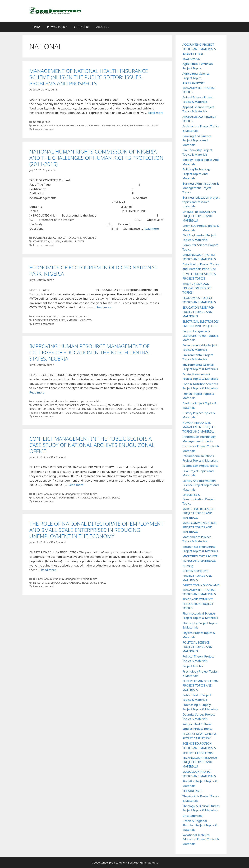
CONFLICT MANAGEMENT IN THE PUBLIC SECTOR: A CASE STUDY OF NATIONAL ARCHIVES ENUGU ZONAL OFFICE (92, 445)
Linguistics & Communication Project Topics (199, 499)
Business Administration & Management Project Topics (65, 494)
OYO (89, 320)
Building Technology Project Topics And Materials (196, 174)
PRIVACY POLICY (57, 27)
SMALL (102, 583)
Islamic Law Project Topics (200, 466)
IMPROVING (68, 409)
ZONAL (116, 498)
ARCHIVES (39, 498)
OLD (83, 320)
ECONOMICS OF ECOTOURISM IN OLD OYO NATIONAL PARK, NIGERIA (93, 270)
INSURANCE (51, 125)
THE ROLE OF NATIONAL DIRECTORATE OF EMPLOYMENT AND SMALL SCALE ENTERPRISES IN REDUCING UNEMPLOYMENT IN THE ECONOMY (96, 530)
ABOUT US (103, 27)
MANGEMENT (138, 125)
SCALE (93, 583)
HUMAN (55, 241)
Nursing (188, 566)
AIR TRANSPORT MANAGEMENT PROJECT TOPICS (199, 88)
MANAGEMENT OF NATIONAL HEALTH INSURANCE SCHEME (94, 125)
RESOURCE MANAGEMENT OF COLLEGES (122, 413)
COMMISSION (41, 241)
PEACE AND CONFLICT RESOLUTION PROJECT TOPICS (198, 604)
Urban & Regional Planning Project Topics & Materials (200, 825)
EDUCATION (115, 405)
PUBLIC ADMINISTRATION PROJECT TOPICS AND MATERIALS (200, 685)
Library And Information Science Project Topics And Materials (201, 485)
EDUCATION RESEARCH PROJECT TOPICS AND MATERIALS (198, 312)
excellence (129, 405)
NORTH (44, 413)
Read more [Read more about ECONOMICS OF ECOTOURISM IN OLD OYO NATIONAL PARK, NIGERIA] (104, 307)
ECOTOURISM (57, 320)
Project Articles (193, 666)
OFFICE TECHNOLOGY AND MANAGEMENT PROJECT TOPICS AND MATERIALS (201, 590)
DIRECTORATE (41, 583)
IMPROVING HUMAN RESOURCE (96, 409)
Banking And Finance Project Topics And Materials (197, 140)
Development (98, 405)
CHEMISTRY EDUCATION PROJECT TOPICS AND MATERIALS (199, 216)
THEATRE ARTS (192, 791)
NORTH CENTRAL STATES (64, 413)
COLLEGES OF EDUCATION (74, 405)
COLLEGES (51, 405)
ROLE (85, 583)
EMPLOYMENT (59, 583)
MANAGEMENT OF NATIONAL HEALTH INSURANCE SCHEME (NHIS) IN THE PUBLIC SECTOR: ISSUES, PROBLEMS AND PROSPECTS (89, 77)
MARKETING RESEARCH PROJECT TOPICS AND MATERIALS (198, 513)
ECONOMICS (41, 320)
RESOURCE (91, 413)
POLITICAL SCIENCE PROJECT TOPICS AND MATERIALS (65, 238)
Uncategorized (42, 122)
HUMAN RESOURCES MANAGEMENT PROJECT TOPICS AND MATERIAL (199, 427)
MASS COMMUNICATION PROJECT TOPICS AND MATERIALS (199, 527)
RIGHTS (79, 241)
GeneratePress (149, 862)
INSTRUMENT (123, 409)
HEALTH (38, 125)
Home (37, 27)
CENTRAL (39, 405)
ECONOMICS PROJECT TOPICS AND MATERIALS (60, 316)
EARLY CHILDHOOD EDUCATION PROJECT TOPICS (197, 288)
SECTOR (106, 498)
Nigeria (34, 413)
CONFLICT (52, 498)
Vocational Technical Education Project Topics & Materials (67, 401)
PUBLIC (96, 498)
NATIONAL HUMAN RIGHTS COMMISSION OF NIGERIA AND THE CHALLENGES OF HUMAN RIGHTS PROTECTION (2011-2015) (96, 158)
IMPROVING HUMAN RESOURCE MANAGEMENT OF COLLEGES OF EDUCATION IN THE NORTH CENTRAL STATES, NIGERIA (90, 352)
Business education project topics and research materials (201, 202)
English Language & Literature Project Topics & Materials (200, 335)
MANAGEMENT (141, 409)
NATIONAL (153, 125)
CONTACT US (82, 27)
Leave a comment (44, 129)
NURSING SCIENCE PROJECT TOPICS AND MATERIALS (197, 576)
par (81, 413)
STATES (151, 413)
